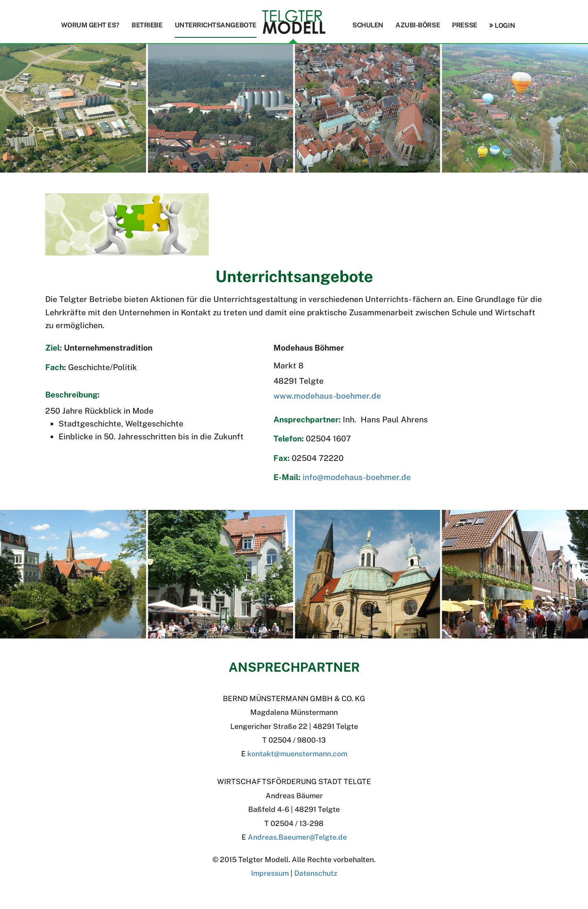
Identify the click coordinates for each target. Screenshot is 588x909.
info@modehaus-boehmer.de (357, 477)
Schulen (368, 25)
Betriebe (147, 25)
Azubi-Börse (418, 25)
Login (505, 26)
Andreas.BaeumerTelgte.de (297, 837)
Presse (464, 25)
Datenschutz (316, 873)
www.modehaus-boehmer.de (327, 396)
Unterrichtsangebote (216, 25)
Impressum (270, 873)
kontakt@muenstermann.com (297, 754)
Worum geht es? (90, 25)
